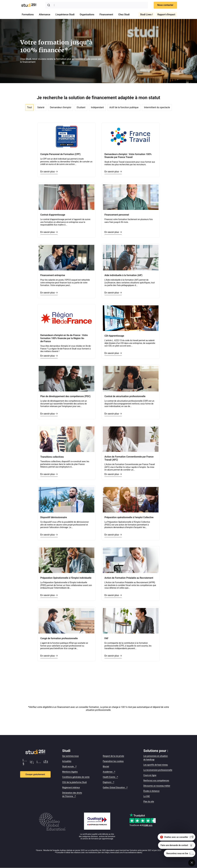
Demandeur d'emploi (61, 107)
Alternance (45, 15)
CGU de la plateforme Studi (75, 782)
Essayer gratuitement (35, 774)
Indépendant (97, 107)
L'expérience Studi (65, 15)
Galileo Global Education (114, 787)
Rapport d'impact (166, 15)
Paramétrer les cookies (113, 761)
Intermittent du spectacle (157, 107)
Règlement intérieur (71, 787)
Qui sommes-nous (71, 756)
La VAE (147, 796)
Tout (29, 107)
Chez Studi (124, 15)
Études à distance (151, 791)
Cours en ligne (150, 775)
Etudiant (81, 107)
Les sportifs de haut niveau (156, 765)
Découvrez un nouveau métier (157, 786)
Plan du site (149, 801)
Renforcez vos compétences (156, 780)
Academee (108, 772)
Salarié (41, 107)
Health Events (109, 777)
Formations (28, 15)
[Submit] (49, 5)
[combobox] (97, 5)
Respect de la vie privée (113, 756)
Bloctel (106, 766)
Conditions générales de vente (76, 777)
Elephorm (107, 782)
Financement (106, 15)
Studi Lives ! (146, 15)
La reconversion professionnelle (158, 770)
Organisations (87, 15)
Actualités (67, 761)
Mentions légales (70, 772)
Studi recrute (68, 766)
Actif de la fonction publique (124, 107)
